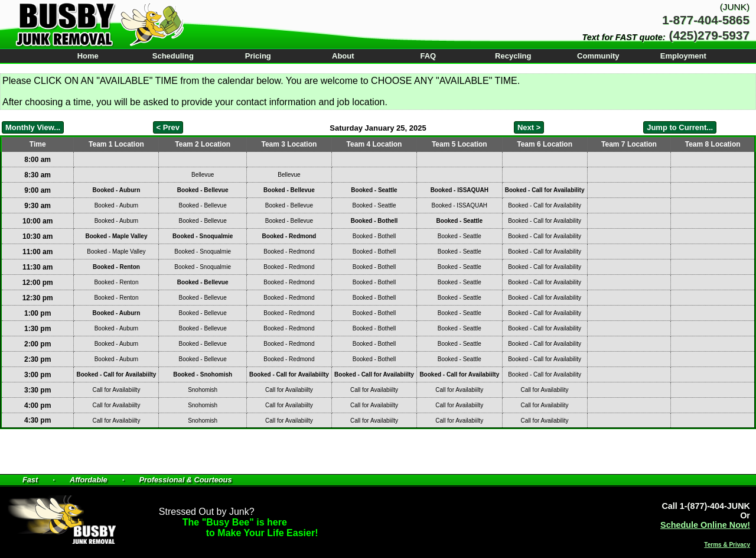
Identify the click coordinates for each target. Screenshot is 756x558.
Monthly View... (33, 127)
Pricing (258, 56)
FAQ (428, 56)
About (343, 56)
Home (88, 56)
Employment (683, 56)
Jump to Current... (680, 127)
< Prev (168, 127)
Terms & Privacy (727, 545)
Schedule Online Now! (705, 525)
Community (598, 56)
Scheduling (173, 56)
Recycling (513, 56)
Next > (529, 127)
